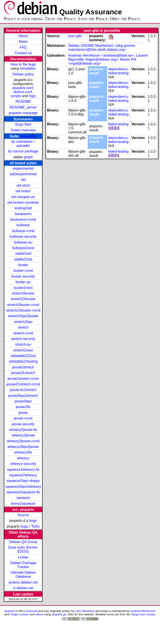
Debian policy (23, 74)
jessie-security (23, 424)
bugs (33, 521)
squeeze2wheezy (23, 475)
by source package (23, 151)
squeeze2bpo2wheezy (23, 487)
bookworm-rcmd (23, 219)
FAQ (23, 47)
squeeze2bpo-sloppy (23, 481)
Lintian (23, 557)
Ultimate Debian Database (23, 574)
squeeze (23, 498)
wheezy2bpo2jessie (23, 447)
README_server (23, 107)
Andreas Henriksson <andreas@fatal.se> (101, 55)
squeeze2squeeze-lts (23, 492)
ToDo (35, 526)
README (23, 102)
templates (28, 68)
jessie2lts (29, 136)
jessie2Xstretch (23, 373)
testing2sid (23, 208)
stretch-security (23, 339)
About (23, 36)
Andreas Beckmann (143, 611)
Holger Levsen (19, 614)
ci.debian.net (23, 588)
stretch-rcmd (23, 333)
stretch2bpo (23, 322)
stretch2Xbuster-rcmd (23, 310)
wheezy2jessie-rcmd (23, 441)
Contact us (23, 53)
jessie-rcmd (23, 418)
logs (32, 96)
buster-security (23, 276)
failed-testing (118, 124)
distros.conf (23, 92)
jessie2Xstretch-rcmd (23, 384)
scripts (16, 96)
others (39, 614)
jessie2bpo (23, 401)
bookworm (23, 214)
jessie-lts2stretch (23, 390)
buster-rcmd (23, 271)
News (23, 42)
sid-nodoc (23, 191)
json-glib (75, 36)
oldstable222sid (23, 356)
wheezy (23, 458)
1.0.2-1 (114, 128)
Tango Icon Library (143, 614)
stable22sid (23, 259)
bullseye (23, 225)
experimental (23, 168)
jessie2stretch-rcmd (23, 379)
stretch (23, 327)
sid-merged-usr (23, 197)
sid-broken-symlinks (23, 202)
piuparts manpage (23, 113)
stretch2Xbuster (23, 299)
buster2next (23, 288)
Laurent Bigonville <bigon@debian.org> (108, 57)
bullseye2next (23, 248)
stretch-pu (23, 344)
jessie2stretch (23, 367)
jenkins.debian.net (23, 582)
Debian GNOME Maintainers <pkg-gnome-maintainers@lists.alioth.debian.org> (102, 48)
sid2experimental (23, 174)
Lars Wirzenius (85, 611)
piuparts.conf (23, 88)
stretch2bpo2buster (23, 316)
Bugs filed (23, 124)
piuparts (9, 611)
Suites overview (23, 130)
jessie (23, 413)
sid (23, 180)
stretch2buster (23, 293)
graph (29, 157)
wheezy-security (23, 464)
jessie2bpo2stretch (23, 396)
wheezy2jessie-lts (23, 430)
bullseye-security (23, 236)
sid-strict (23, 185)
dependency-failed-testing (119, 71)
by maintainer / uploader (23, 144)
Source (23, 515)
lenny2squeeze (23, 504)
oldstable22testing (23, 361)
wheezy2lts (23, 452)
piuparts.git (59, 614)
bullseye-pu (23, 242)
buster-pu (23, 282)
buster (23, 265)
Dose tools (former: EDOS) (23, 549)
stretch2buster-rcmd (23, 305)
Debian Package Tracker (23, 565)
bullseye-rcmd (23, 231)
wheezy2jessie (23, 435)
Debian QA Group (23, 542)
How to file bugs (23, 64)
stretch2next (23, 350)
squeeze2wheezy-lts (23, 470)
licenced (32, 611)
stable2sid (23, 254)
